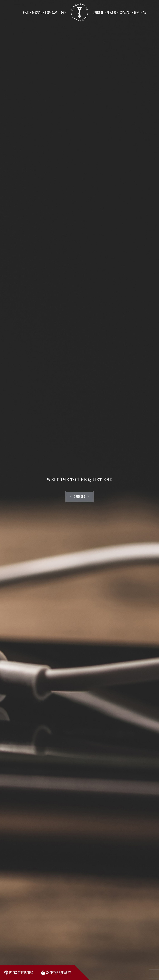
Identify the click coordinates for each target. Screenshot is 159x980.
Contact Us (125, 13)
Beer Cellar (51, 13)
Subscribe (98, 13)
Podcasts (37, 13)
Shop (63, 13)
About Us (111, 13)
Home (26, 13)
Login (137, 13)
